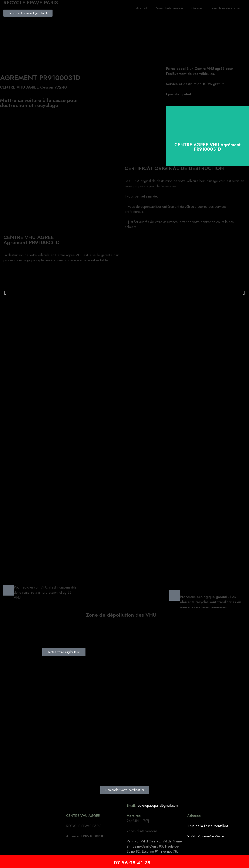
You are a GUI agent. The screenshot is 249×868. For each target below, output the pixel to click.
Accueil (141, 8)
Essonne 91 (150, 852)
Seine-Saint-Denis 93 (148, 846)
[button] (5, 293)
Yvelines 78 (169, 852)
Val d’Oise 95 (150, 841)
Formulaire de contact (226, 8)
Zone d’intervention (169, 8)
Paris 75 (133, 841)
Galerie (197, 8)
